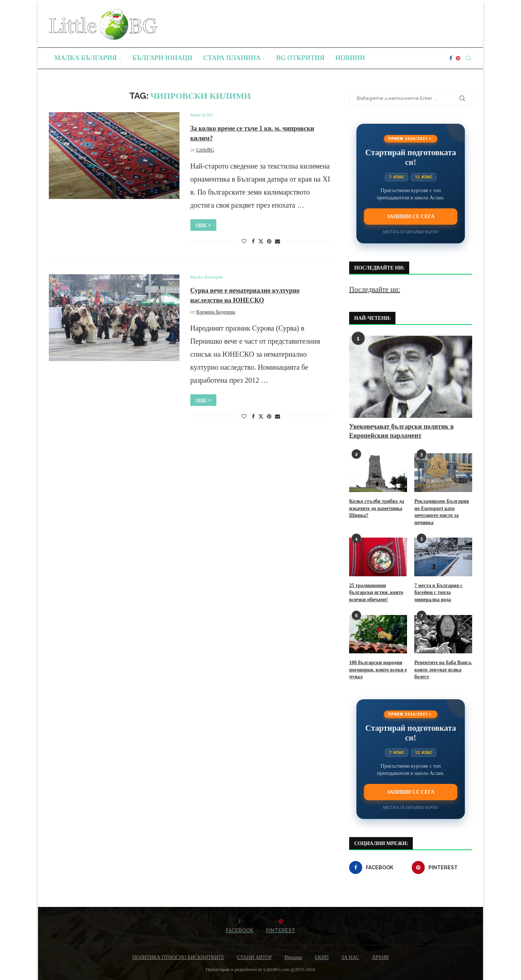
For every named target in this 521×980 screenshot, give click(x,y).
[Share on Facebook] (253, 242)
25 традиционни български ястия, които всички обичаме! (376, 593)
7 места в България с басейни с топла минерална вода (438, 593)
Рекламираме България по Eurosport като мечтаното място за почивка (442, 512)
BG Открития (300, 58)
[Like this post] (244, 242)
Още (204, 225)
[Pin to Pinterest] (269, 242)
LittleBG (205, 150)
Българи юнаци (162, 58)
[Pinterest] (458, 58)
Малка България (86, 58)
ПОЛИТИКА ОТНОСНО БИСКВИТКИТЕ (178, 957)
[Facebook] (451, 58)
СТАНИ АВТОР (255, 957)
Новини (350, 58)
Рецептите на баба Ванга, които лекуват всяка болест (443, 670)
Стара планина (232, 58)
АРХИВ (380, 957)
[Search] (469, 58)
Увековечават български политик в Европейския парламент (401, 431)
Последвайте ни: (375, 289)
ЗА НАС (350, 957)
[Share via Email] (278, 242)
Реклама (293, 957)
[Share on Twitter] (261, 241)
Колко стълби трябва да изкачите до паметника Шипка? (377, 508)
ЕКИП (322, 957)
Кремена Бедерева (216, 312)
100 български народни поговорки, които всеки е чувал (378, 670)
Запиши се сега (411, 216)
